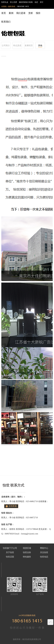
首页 (4, 13)
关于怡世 (10, 552)
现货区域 (27, 548)
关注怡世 (44, 552)
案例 (11, 13)
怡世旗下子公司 (10, 548)
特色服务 (27, 557)
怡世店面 (10, 557)
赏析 (31, 13)
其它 (42, 2)
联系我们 (6, 22)
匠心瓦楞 (14, 2)
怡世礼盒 (5, 2)
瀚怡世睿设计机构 (26, 2)
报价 (38, 13)
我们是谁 (21, 13)
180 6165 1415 (23, 7)
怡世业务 (27, 552)
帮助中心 (44, 548)
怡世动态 (44, 557)
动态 (36, 2)
